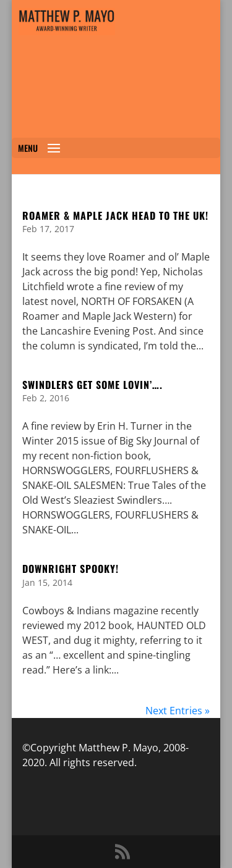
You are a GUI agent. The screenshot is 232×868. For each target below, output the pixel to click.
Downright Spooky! (71, 569)
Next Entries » (178, 711)
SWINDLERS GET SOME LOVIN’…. (92, 385)
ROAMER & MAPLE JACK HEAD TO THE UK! (115, 215)
